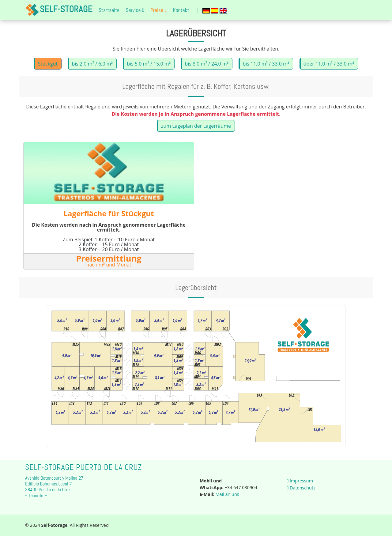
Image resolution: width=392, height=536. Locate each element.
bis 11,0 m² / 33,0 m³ (266, 66)
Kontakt (181, 10)
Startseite (109, 10)
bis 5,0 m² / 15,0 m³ (149, 66)
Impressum (300, 481)
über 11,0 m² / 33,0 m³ (329, 66)
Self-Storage (59, 10)
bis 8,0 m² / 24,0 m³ (207, 66)
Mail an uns (227, 494)
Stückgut (48, 66)
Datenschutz (301, 488)
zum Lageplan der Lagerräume (196, 129)
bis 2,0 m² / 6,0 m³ (92, 66)
